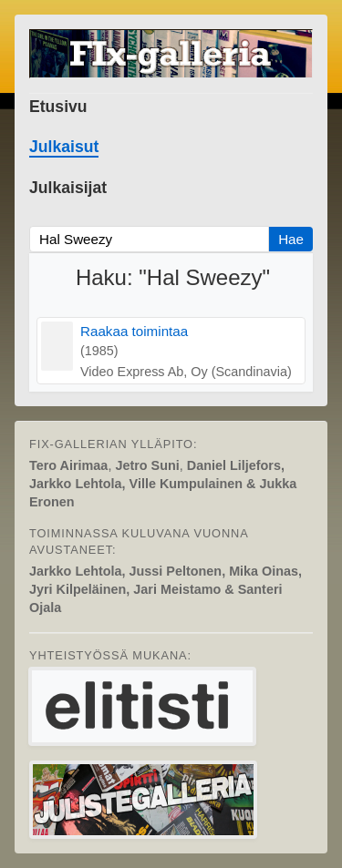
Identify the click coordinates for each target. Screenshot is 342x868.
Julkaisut (64, 147)
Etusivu (58, 107)
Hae (291, 239)
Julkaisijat (68, 188)
